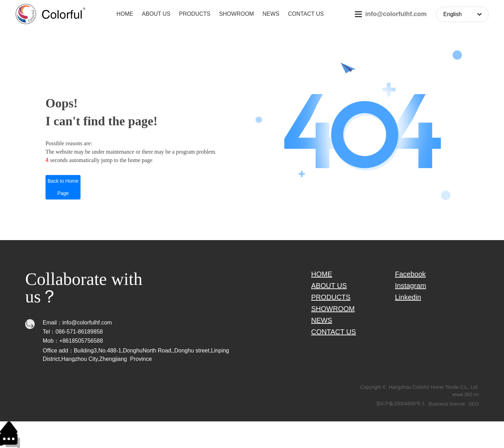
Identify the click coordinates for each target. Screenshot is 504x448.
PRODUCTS (331, 297)
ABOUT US (329, 286)
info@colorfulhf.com (396, 14)
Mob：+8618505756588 (73, 341)
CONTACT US (334, 332)
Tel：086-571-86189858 (73, 332)
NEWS (322, 320)
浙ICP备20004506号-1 (400, 404)
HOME (322, 274)
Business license (447, 404)
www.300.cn (466, 394)
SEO (474, 404)
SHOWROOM (333, 309)
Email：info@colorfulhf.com (77, 323)
